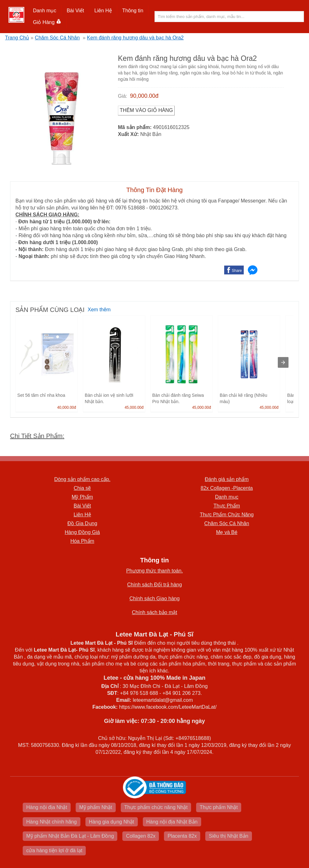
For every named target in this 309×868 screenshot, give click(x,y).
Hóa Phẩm (82, 541)
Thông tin (133, 11)
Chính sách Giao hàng (154, 598)
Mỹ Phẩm (82, 497)
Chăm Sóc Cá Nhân (57, 38)
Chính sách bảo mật (154, 612)
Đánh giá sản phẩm (227, 479)
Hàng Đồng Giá (82, 532)
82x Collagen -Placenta (227, 488)
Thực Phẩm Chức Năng (227, 515)
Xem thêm (99, 310)
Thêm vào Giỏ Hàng (146, 110)
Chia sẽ (82, 488)
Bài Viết (75, 11)
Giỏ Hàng (47, 22)
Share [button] (237, 271)
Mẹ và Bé (227, 532)
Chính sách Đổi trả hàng (154, 585)
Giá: (122, 96)
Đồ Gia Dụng (82, 523)
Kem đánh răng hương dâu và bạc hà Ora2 (135, 38)
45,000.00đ (134, 408)
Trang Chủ (17, 38)
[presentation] (283, 362)
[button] (45, 11)
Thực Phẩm (227, 506)
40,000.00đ (67, 408)
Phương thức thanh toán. (154, 571)
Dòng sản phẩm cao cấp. (82, 479)
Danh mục (44, 11)
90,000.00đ (144, 96)
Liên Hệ (103, 11)
